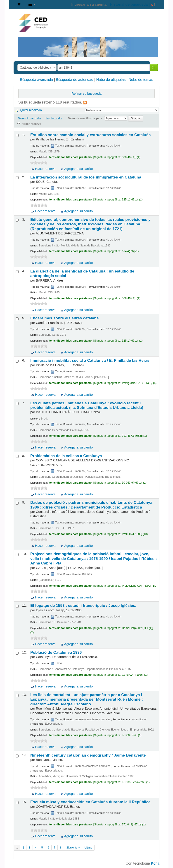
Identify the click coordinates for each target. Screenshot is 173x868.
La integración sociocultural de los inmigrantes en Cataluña (86, 177)
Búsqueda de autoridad (75, 80)
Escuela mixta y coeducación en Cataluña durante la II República (90, 802)
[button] (19, 5)
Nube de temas (141, 80)
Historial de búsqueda (129, 4)
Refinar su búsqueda (86, 94)
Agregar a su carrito (78, 169)
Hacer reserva (45, 169)
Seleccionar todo (29, 118)
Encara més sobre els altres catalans (64, 318)
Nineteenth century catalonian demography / (88, 755)
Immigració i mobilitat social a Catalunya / (90, 360)
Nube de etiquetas (111, 80)
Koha (155, 863)
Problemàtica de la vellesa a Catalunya (66, 456)
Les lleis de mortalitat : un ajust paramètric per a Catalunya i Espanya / (87, 699)
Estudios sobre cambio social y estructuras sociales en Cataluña (91, 135)
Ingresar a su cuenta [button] (89, 4)
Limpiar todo (53, 118)
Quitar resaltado (31, 110)
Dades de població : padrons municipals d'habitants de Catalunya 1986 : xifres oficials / (91, 505)
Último (88, 848)
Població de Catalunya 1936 (56, 652)
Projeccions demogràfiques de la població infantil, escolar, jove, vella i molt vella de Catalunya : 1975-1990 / (94, 558)
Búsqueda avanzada (36, 80)
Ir (154, 67)
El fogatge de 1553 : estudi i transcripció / (83, 605)
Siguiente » (73, 848)
